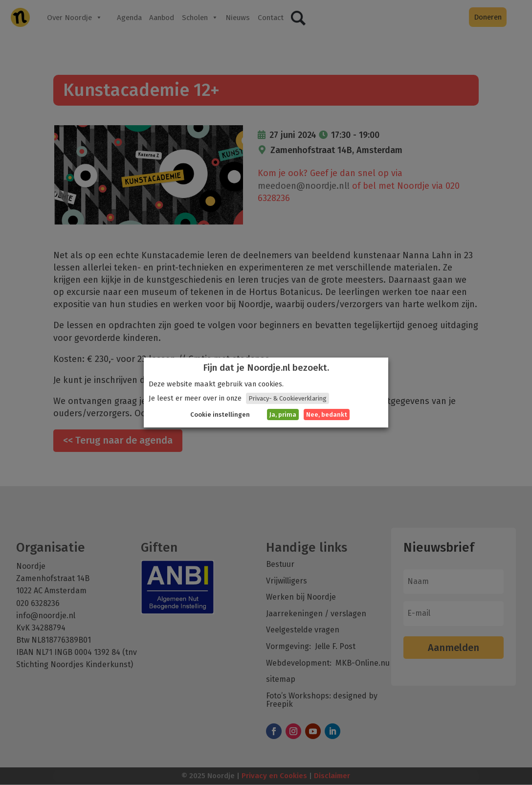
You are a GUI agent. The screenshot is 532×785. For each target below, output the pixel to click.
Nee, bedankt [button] (327, 415)
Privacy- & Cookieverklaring (288, 398)
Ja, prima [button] (283, 415)
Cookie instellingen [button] (220, 415)
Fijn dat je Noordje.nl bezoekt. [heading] (266, 368)
